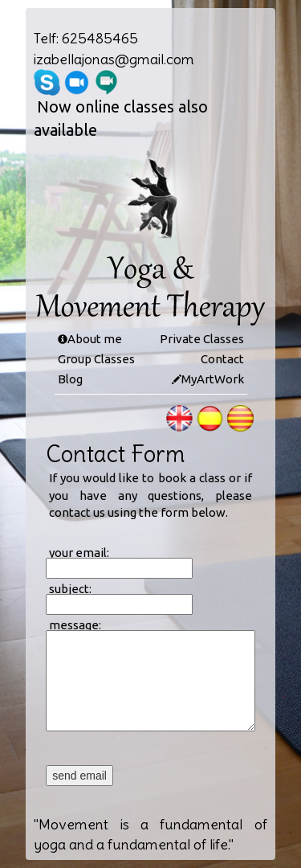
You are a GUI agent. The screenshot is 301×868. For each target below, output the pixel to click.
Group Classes (96, 359)
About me (95, 339)
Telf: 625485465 (86, 38)
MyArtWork (213, 379)
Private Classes (202, 339)
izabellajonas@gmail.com (114, 59)
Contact (222, 359)
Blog (70, 379)
